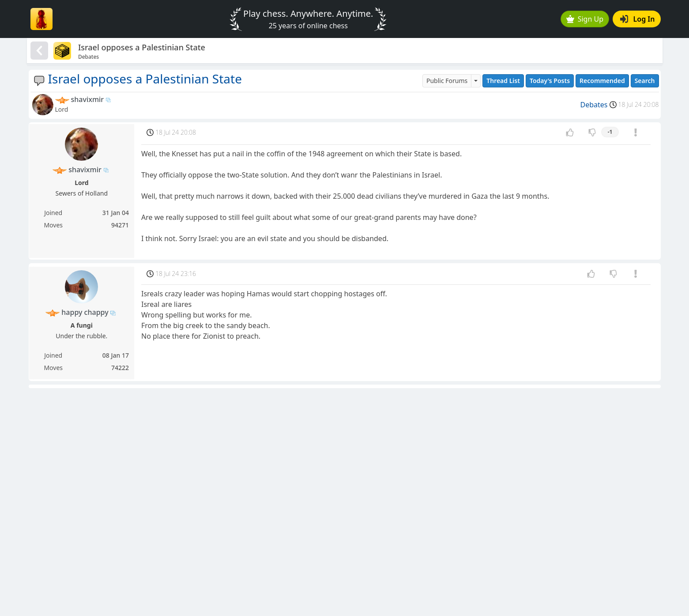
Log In (638, 19)
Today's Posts (550, 81)
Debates (594, 105)
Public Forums (447, 81)
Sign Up (585, 19)
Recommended (602, 81)
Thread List (503, 81)
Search (645, 81)
